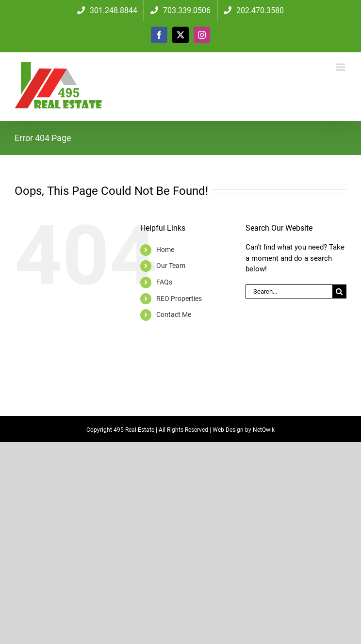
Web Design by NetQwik (244, 430)
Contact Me (174, 314)
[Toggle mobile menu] (341, 67)
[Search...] (289, 291)
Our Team (171, 266)
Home (165, 250)
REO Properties (179, 298)
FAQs (164, 282)
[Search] (339, 291)
